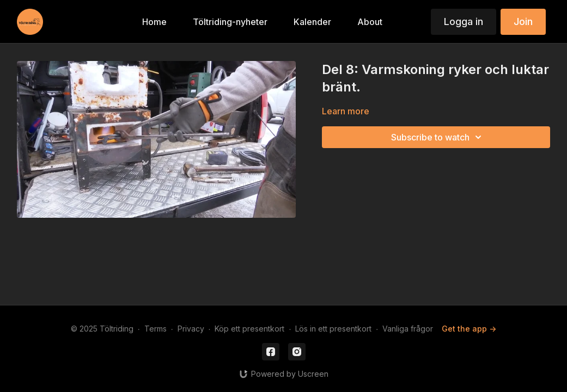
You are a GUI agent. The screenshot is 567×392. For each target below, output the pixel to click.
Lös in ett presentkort (333, 329)
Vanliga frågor (408, 329)
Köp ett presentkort (249, 329)
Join (523, 22)
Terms (156, 329)
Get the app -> (469, 329)
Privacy (191, 329)
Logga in (464, 22)
